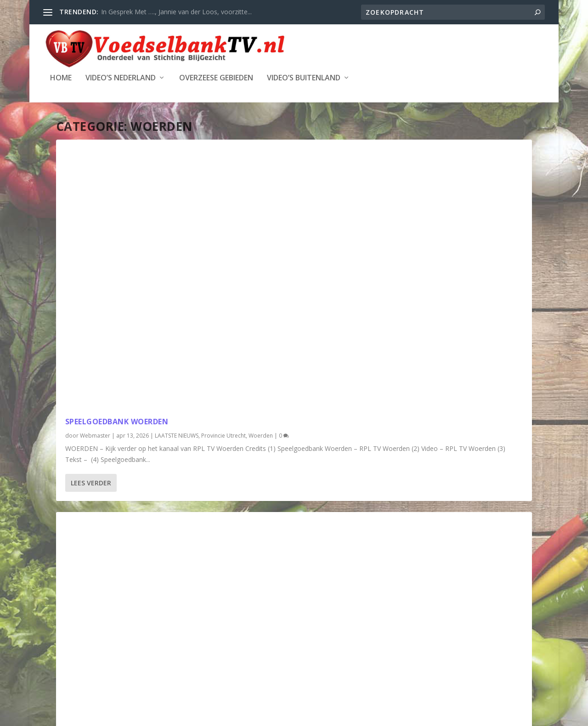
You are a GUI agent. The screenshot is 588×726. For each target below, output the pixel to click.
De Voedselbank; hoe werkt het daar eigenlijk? (293, 243)
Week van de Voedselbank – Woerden (284, 495)
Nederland (427, 271)
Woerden (148, 262)
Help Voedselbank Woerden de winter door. (453, 243)
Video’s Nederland (121, 78)
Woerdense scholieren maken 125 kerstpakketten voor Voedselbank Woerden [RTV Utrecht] (127, 484)
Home (61, 78)
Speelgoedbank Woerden (117, 238)
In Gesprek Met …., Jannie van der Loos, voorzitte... (176, 12)
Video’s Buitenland (304, 78)
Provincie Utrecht (110, 262)
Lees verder (91, 342)
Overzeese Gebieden (216, 78)
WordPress (267, 715)
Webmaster (95, 252)
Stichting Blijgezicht (140, 715)
